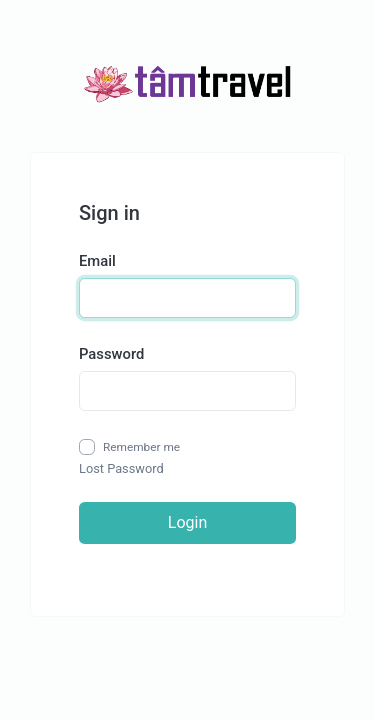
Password (111, 354)
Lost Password (121, 468)
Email (97, 261)
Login (187, 522)
